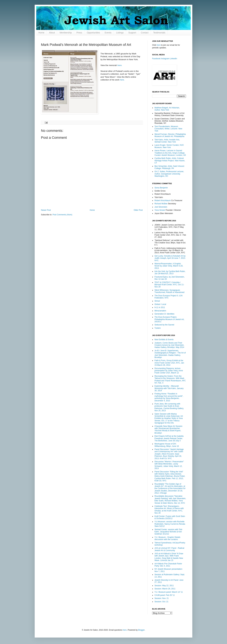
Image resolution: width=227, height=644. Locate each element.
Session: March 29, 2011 (165, 589)
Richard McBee (161, 204)
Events (108, 33)
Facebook (156, 59)
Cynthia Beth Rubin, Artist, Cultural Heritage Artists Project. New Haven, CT (170, 161)
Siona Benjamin (161, 188)
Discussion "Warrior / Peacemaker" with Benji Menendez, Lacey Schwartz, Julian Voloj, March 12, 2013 (169, 465)
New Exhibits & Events (164, 340)
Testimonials (159, 33)
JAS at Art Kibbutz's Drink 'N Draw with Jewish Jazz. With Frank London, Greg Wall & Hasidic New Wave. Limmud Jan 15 (169, 557)
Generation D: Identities (164, 314)
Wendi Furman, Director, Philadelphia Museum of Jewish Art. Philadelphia (170, 135)
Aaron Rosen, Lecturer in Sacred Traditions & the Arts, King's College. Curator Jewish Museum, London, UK (170, 153)
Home (41, 33)
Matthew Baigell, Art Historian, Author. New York (167, 109)
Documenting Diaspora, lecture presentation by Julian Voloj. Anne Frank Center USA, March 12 (169, 371)
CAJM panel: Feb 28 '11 (165, 595)
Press (79, 33)
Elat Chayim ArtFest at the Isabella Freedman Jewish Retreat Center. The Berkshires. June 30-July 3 (169, 438)
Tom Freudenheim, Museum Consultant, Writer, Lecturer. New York (168, 129)
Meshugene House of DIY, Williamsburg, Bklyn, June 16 (167, 445)
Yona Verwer (160, 210)
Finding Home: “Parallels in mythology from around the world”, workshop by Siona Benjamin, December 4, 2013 (169, 397)
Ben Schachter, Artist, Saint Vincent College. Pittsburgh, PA (169, 167)
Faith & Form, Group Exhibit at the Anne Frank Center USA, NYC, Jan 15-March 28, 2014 (169, 363)
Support (132, 33)
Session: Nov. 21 (162, 598)
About (52, 33)
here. (120, 65)
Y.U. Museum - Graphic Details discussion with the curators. (167, 538)
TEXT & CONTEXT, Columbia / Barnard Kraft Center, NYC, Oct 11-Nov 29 (169, 285)
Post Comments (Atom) (62, 215)
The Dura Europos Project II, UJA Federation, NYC (168, 297)
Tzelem (158, 328)
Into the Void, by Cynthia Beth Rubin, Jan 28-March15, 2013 (170, 272)
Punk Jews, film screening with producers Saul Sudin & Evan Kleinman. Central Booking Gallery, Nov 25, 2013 (169, 407)
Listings (120, 33)
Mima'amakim (160, 311)
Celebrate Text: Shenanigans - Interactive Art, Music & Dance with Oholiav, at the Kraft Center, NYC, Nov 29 (169, 510)
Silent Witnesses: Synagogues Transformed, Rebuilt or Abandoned (169, 291)
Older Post (138, 210)
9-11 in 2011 (160, 307)
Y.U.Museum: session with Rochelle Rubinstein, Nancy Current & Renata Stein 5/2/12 (170, 524)
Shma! (157, 301)
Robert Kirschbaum (163, 200)
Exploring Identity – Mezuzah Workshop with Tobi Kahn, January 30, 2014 (169, 388)
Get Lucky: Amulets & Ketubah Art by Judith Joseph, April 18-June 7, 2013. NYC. (170, 258)
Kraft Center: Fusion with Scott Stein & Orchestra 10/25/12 (170, 517)
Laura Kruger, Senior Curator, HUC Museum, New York (169, 146)
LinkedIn (173, 59)
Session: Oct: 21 (161, 602)
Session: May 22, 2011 (164, 586)
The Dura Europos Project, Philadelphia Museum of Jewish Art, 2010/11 (169, 319)
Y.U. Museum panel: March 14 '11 (169, 592)
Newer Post (46, 210)
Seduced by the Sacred (164, 325)
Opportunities (93, 33)
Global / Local (160, 304)
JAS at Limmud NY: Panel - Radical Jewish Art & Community (169, 549)
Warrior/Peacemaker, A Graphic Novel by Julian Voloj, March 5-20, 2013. (169, 266)
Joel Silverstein (161, 207)
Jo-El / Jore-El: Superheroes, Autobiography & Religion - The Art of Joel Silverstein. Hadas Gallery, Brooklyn (170, 354)
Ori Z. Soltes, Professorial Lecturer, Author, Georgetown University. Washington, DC (169, 174)
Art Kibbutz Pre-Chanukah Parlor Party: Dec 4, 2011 (168, 565)
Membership (66, 33)
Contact (145, 33)
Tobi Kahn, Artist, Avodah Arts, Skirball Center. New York (167, 141)
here (159, 45)
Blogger (141, 630)
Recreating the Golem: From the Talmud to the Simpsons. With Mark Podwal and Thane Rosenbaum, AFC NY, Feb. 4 (170, 379)
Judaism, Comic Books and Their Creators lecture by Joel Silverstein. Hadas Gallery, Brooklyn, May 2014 (169, 345)
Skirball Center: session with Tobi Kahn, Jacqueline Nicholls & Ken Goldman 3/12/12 (168, 532)
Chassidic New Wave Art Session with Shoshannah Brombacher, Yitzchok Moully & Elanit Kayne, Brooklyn (168, 430)
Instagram (165, 59)
